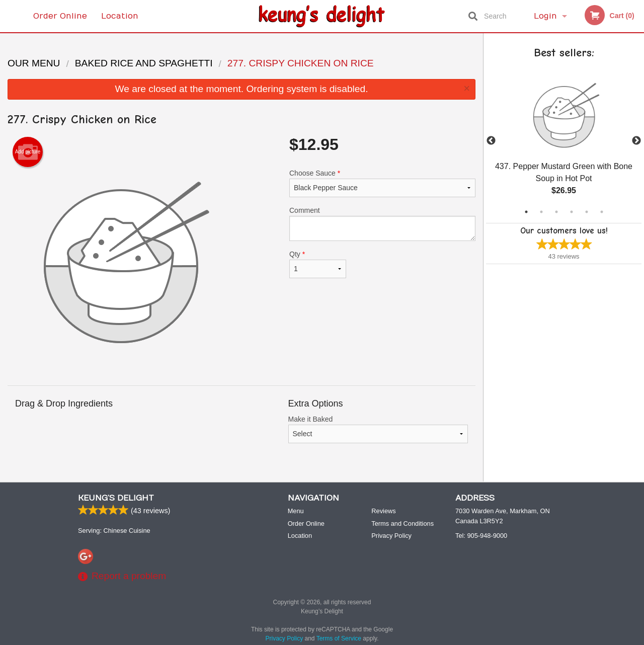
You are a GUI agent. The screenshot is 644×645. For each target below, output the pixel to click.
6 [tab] (602, 212)
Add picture (28, 152)
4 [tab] (572, 212)
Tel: (481, 536)
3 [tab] (556, 212)
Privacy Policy (391, 536)
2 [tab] (541, 212)
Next (636, 141)
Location (120, 16)
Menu (296, 511)
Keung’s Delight (116, 498)
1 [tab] (526, 212)
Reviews (383, 511)
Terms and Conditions (403, 523)
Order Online (60, 16)
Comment (382, 224)
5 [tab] (587, 212)
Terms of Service (339, 638)
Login (545, 16)
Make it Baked (378, 429)
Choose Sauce (382, 183)
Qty (318, 264)
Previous (491, 141)
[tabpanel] (564, 141)
